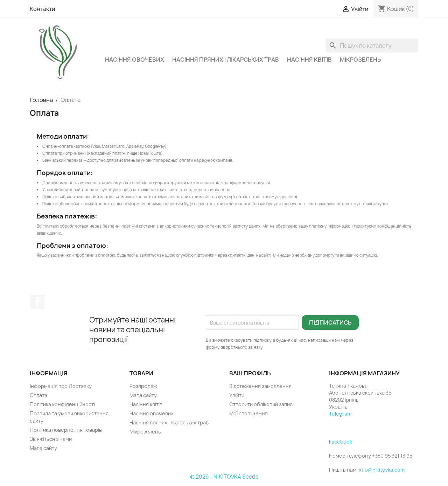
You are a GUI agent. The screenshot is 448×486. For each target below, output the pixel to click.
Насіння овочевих (135, 60)
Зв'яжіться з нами (51, 439)
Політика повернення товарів (66, 430)
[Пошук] (372, 46)
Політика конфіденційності (62, 404)
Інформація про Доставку (61, 386)
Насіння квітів (309, 60)
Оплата (38, 395)
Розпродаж (143, 386)
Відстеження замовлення (260, 386)
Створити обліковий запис (261, 404)
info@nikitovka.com (382, 470)
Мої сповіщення (248, 413)
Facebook (37, 302)
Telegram (340, 414)
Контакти (42, 9)
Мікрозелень (360, 60)
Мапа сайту (43, 448)
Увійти (237, 395)
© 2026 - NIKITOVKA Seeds (224, 477)
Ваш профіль (250, 373)
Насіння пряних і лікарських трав (226, 60)
